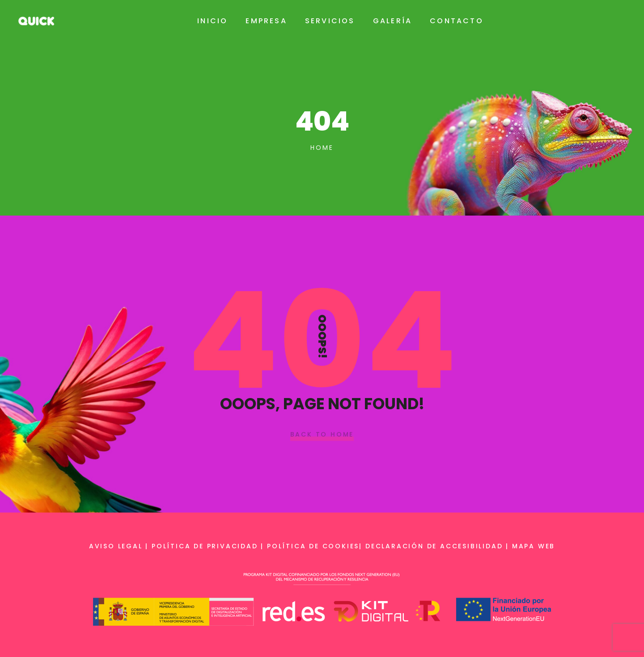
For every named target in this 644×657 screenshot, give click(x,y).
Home (322, 148)
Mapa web (534, 546)
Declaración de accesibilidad (434, 546)
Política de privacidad (205, 546)
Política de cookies (313, 546)
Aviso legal (116, 546)
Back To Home (322, 435)
